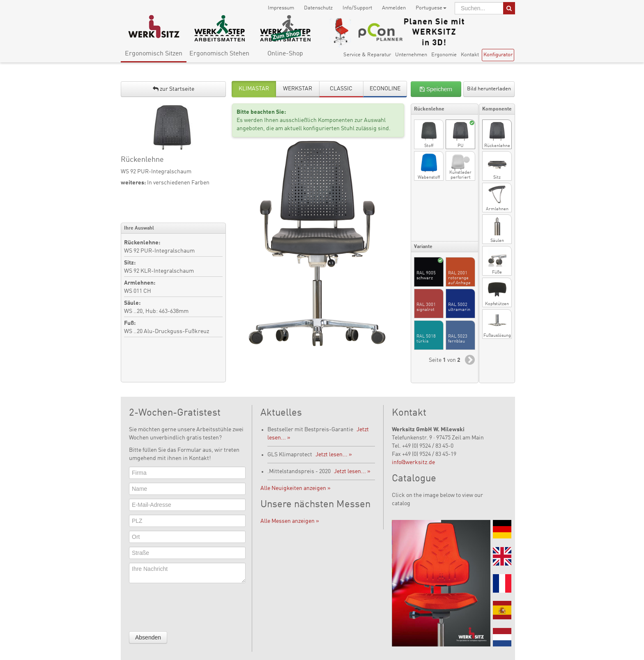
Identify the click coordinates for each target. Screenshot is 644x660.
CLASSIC (341, 89)
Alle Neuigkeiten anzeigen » (296, 488)
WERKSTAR (298, 89)
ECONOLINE (385, 89)
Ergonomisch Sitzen (154, 54)
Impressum (281, 8)
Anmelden (394, 8)
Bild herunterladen (489, 89)
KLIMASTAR (254, 89)
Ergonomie (444, 55)
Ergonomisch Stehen (219, 54)
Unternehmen (411, 55)
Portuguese (431, 8)
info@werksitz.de (413, 462)
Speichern (436, 89)
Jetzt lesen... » (334, 455)
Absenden (148, 637)
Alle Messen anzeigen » (290, 521)
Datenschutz (318, 8)
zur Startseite (174, 89)
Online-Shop (285, 54)
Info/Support (357, 8)
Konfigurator (498, 55)
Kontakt (470, 55)
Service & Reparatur (367, 55)
